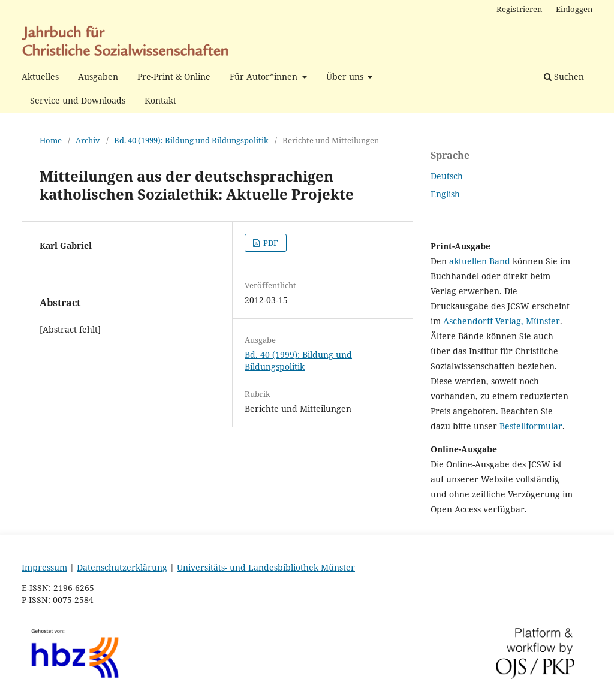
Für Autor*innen (265, 76)
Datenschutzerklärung (122, 567)
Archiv (88, 140)
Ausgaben (98, 76)
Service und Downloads (78, 100)
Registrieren (519, 9)
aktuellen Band (480, 261)
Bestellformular (531, 426)
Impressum (44, 567)
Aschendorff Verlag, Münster (502, 321)
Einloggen (574, 9)
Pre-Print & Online (174, 76)
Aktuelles (40, 76)
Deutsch (447, 176)
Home (51, 140)
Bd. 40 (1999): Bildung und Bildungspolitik (191, 140)
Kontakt (160, 100)
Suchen (564, 76)
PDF (270, 243)
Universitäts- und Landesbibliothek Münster (266, 567)
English (445, 194)
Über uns (346, 76)
